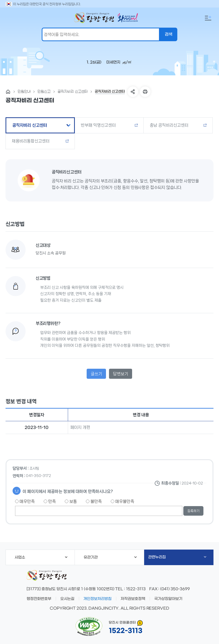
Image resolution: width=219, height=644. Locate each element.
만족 (50, 501)
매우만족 (25, 501)
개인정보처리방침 (97, 599)
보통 (71, 501)
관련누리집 (177, 557)
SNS (133, 92)
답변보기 (121, 374)
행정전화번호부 (39, 599)
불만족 (94, 501)
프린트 (145, 92)
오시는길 (67, 599)
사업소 (41, 557)
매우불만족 (122, 501)
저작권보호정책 (133, 599)
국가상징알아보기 (168, 599)
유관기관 (110, 557)
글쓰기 (96, 374)
